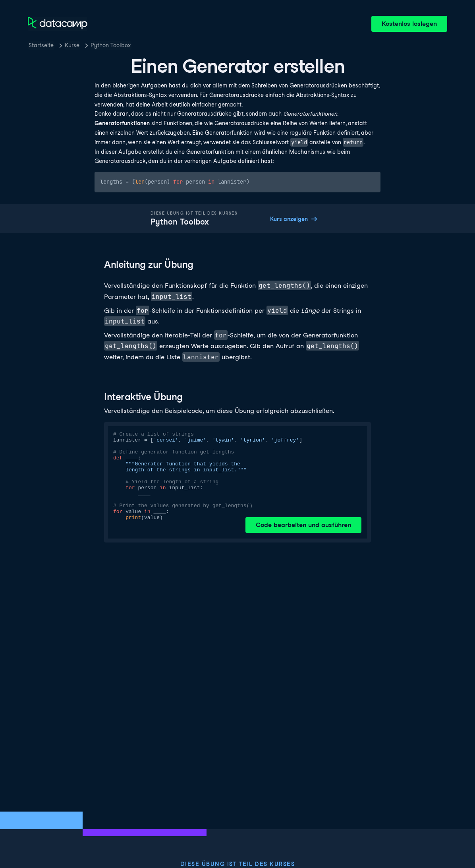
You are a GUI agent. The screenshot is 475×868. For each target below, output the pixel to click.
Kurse (72, 45)
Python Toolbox (111, 45)
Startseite (41, 45)
